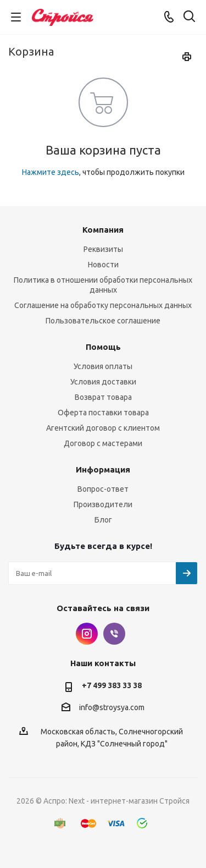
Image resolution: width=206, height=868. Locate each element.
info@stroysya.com (112, 707)
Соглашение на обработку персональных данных (103, 305)
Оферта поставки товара (103, 413)
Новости (103, 265)
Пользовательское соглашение (103, 321)
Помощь (103, 347)
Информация (103, 469)
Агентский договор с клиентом (103, 428)
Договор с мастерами (103, 443)
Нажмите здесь (51, 172)
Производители (103, 504)
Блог (103, 520)
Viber (114, 634)
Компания (103, 230)
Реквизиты (103, 249)
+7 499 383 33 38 (112, 685)
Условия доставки (103, 382)
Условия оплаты (103, 366)
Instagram (87, 634)
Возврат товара (103, 397)
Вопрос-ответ (103, 489)
